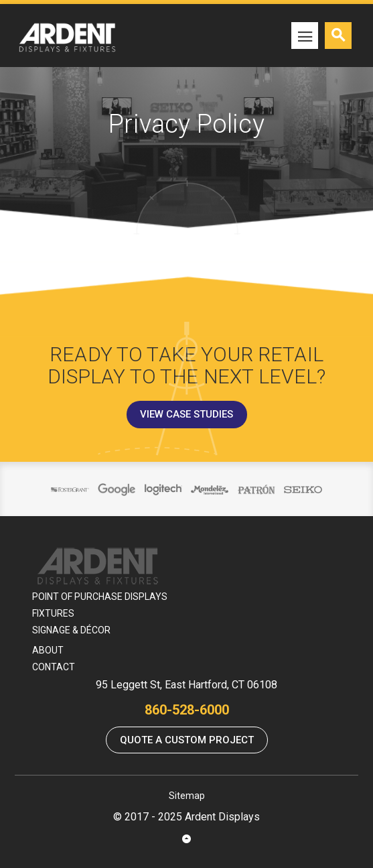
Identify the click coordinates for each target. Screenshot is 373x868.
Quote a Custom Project (187, 740)
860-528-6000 (187, 710)
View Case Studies (186, 414)
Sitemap (187, 796)
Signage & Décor (71, 630)
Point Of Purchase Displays (100, 597)
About (48, 650)
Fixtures (53, 613)
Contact (54, 667)
